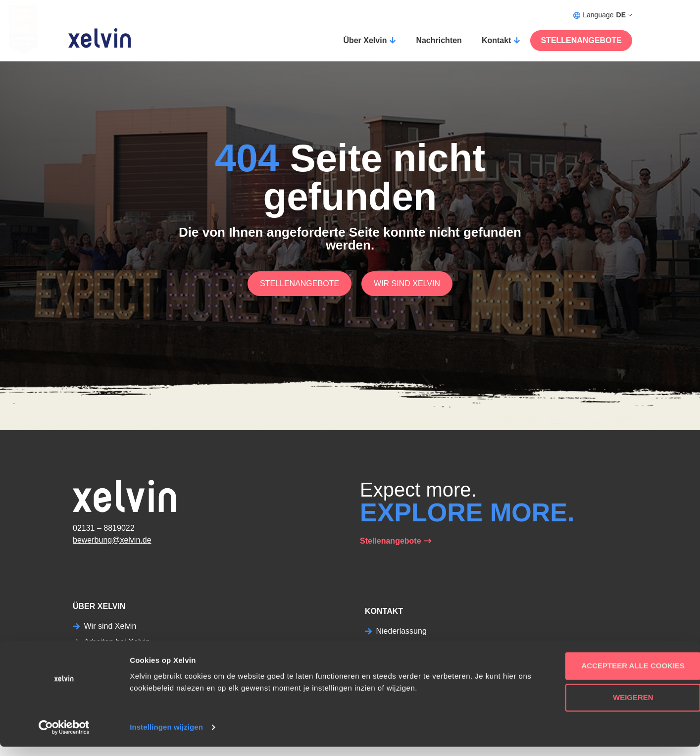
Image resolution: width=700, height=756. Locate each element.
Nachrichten (439, 40)
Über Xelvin (365, 40)
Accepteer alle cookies (618, 675)
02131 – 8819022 (104, 528)
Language (603, 15)
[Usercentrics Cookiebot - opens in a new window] (64, 737)
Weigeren (617, 707)
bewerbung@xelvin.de (112, 540)
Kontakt (497, 40)
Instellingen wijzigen (166, 736)
